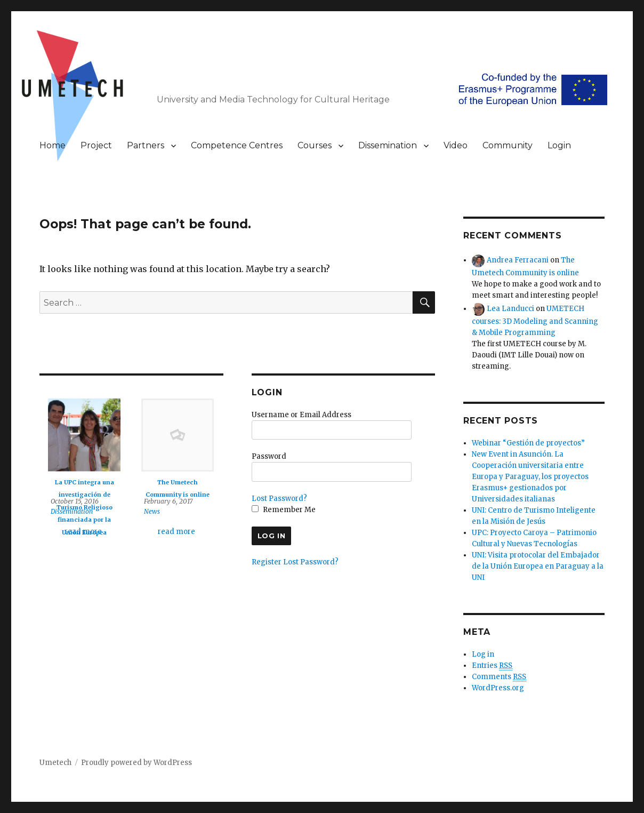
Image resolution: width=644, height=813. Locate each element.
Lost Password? (279, 499)
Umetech (55, 763)
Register (267, 562)
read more (83, 532)
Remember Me (284, 510)
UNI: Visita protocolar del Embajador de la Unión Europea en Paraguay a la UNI (538, 566)
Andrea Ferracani (518, 260)
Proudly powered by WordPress (136, 763)
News (152, 511)
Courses (315, 145)
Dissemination (388, 145)
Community (508, 145)
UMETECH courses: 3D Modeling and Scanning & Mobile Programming (535, 320)
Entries (492, 666)
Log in (483, 654)
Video (456, 145)
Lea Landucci (510, 309)
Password (269, 456)
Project (96, 145)
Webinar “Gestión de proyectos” (528, 443)
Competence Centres (237, 145)
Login (559, 145)
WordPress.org (498, 688)
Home (53, 145)
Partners (146, 145)
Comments (499, 677)
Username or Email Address (301, 415)
